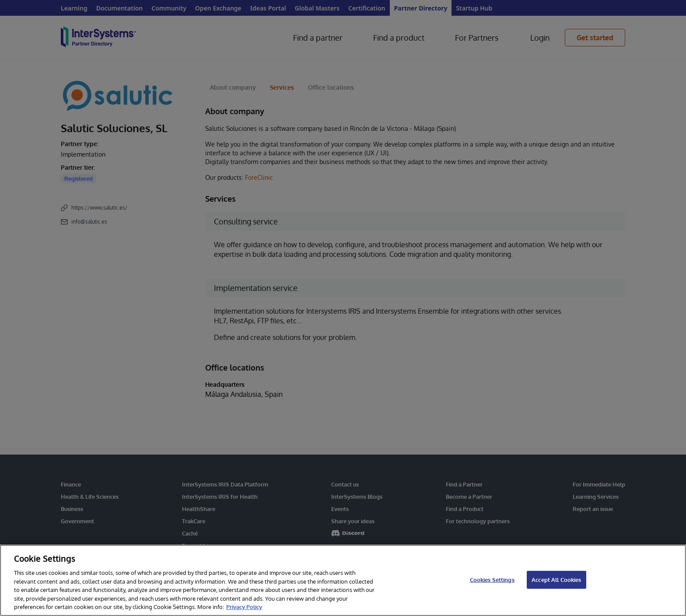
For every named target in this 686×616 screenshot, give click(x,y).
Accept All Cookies (556, 579)
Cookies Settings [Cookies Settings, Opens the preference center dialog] (492, 579)
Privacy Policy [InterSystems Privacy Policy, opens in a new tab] (244, 607)
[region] (343, 580)
